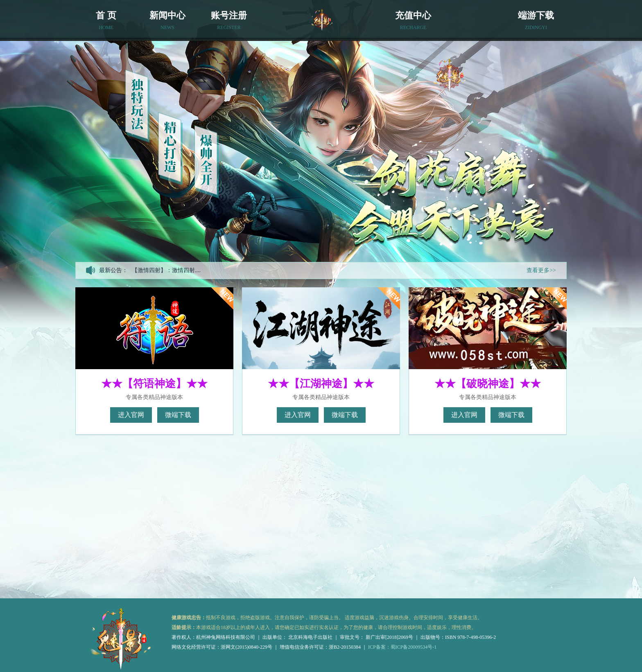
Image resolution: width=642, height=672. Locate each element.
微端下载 (178, 415)
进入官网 (131, 415)
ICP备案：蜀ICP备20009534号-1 (402, 647)
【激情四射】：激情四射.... (166, 270)
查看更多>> (541, 270)
